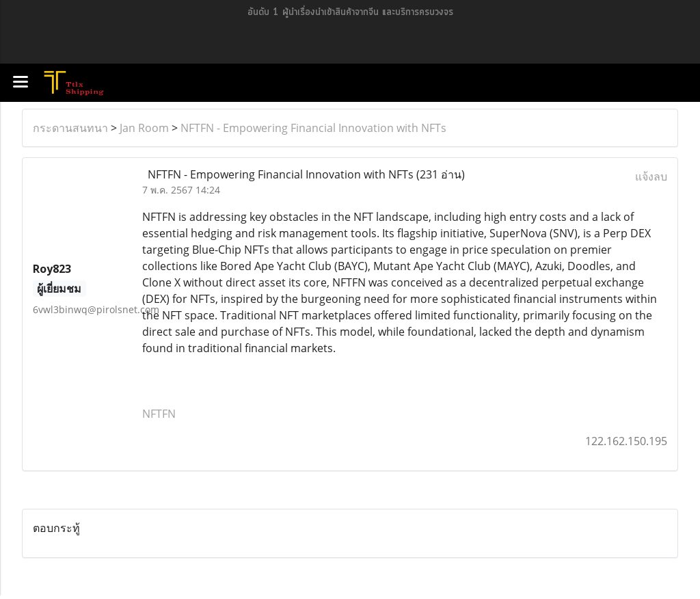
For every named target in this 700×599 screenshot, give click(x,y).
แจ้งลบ (651, 176)
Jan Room (144, 128)
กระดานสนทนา (70, 128)
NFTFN (159, 414)
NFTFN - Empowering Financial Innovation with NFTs (313, 128)
